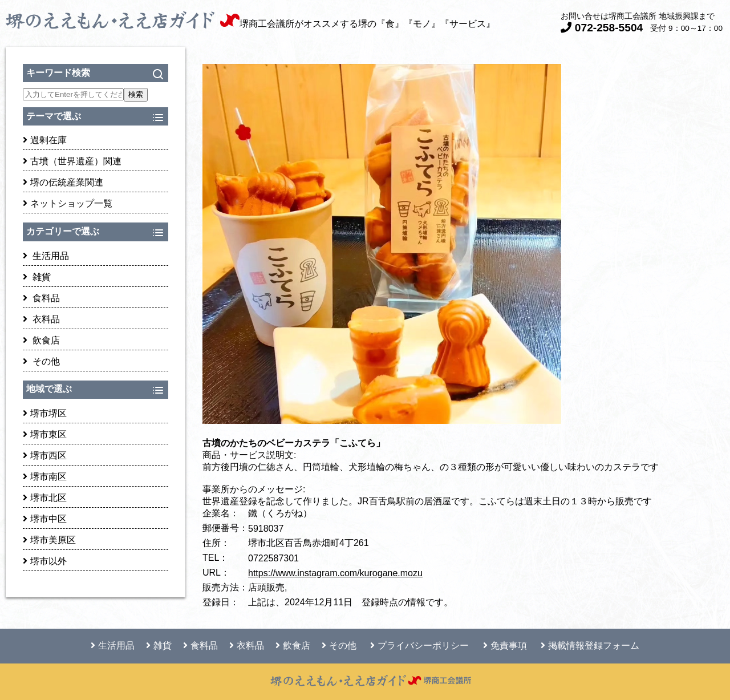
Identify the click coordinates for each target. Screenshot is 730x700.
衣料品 (41, 319)
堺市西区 (45, 456)
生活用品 (46, 256)
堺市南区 (45, 477)
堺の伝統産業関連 (63, 182)
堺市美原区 (49, 540)
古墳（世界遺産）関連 (72, 161)
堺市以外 (45, 561)
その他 (41, 361)
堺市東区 (45, 434)
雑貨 (37, 277)
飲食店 (41, 340)
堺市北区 (45, 498)
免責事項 (505, 646)
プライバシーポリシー (419, 646)
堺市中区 (45, 519)
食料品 (41, 298)
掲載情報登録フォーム (590, 646)
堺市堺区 (45, 413)
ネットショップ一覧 (68, 203)
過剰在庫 (45, 140)
